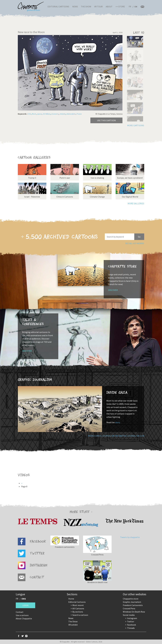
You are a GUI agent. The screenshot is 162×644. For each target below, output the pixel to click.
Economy (55, 114)
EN (136, 7)
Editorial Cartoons (58, 7)
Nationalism (71, 114)
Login (25, 605)
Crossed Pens (129, 608)
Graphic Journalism (132, 602)
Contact (20, 612)
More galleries (136, 203)
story (118, 422)
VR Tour (98, 7)
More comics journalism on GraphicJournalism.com (116, 436)
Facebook (131, 625)
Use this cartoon (106, 120)
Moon (34, 114)
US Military (47, 114)
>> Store (120, 7)
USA (29, 114)
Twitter (131, 621)
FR (130, 7)
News (75, 7)
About (109, 7)
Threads (131, 628)
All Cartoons (78, 608)
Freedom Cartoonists (133, 605)
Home (71, 599)
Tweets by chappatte (130, 537)
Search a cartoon (80, 615)
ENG (24, 599)
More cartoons (136, 125)
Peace (79, 114)
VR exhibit (73, 625)
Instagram (132, 618)
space (40, 114)
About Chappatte (24, 618)
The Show (86, 7)
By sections (78, 612)
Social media (129, 615)
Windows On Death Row (134, 612)
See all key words (135, 243)
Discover (113, 290)
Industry (63, 114)
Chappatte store (131, 599)
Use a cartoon (22, 615)
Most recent (78, 605)
